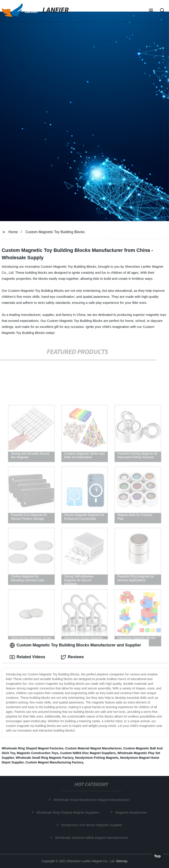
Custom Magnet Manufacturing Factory (54, 762)
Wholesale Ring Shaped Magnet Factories (33, 748)
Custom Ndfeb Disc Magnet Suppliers (88, 753)
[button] (151, 11)
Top (157, 856)
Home (13, 232)
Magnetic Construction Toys (38, 753)
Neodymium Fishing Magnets (97, 758)
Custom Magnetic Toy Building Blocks (55, 232)
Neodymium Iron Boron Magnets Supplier (93, 825)
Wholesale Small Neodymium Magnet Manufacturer (93, 800)
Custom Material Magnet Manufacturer (93, 748)
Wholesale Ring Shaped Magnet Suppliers (69, 812)
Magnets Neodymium (132, 812)
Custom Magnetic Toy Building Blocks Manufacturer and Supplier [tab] (75, 645)
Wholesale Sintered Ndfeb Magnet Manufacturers (93, 838)
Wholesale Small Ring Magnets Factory (45, 758)
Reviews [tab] (72, 657)
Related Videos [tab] (27, 657)
